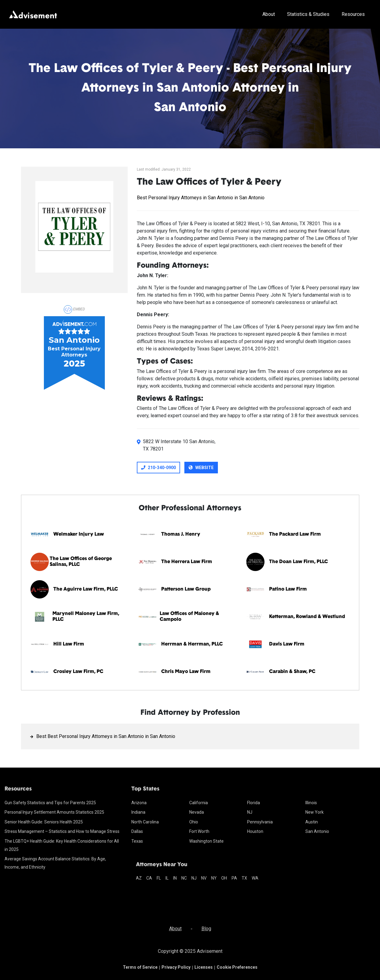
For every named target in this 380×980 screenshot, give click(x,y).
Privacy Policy (176, 967)
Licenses (204, 967)
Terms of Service (140, 967)
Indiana (138, 812)
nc (184, 878)
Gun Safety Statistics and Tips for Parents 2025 (50, 803)
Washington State (206, 841)
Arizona (139, 803)
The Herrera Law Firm (187, 562)
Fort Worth (199, 831)
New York (314, 812)
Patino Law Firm (288, 589)
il (167, 878)
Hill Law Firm (69, 644)
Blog (206, 929)
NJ (250, 812)
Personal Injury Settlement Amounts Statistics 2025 (54, 812)
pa (234, 878)
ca (149, 878)
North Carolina (145, 822)
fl (159, 878)
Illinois (311, 803)
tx (244, 878)
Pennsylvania (260, 822)
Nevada (197, 812)
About (269, 14)
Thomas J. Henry (181, 534)
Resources (353, 14)
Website (201, 468)
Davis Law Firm (287, 644)
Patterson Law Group (186, 589)
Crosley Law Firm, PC (78, 672)
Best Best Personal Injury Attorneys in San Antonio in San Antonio (106, 736)
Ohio (194, 822)
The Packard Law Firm (295, 534)
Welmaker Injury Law (79, 534)
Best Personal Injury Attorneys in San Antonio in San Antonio (201, 198)
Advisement (210, 951)
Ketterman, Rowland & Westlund (307, 617)
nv (204, 878)
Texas (137, 841)
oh (224, 878)
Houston (255, 831)
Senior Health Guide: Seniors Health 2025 (44, 822)
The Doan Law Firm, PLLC (298, 562)
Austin (312, 822)
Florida (254, 803)
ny (214, 878)
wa (255, 878)
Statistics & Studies (308, 14)
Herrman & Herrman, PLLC (192, 644)
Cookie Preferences (237, 967)
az (139, 878)
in (175, 878)
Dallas (137, 831)
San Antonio (317, 831)
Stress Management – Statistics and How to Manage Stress (62, 831)
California (199, 803)
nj (194, 878)
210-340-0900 (158, 468)
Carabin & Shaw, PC (292, 672)
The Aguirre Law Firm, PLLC (86, 589)
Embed (74, 309)
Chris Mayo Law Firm (186, 672)
